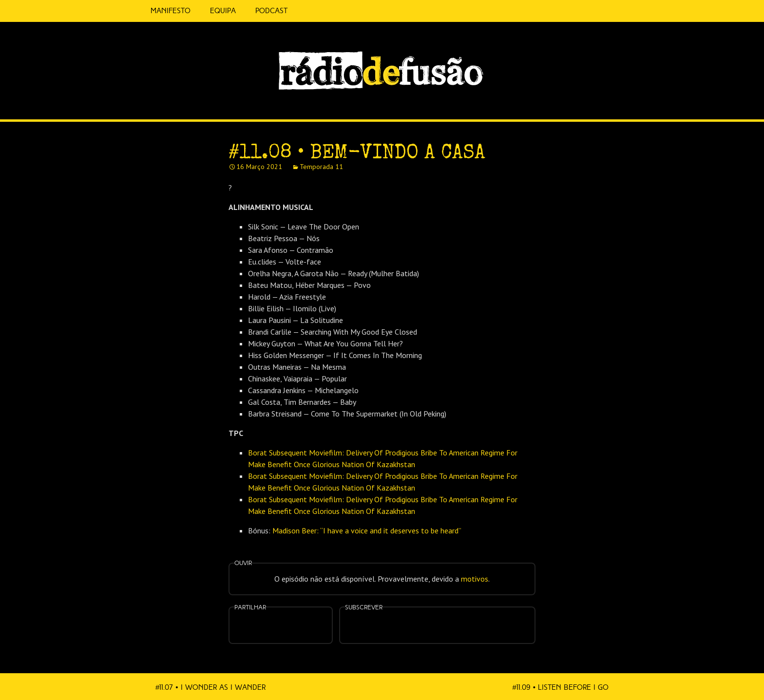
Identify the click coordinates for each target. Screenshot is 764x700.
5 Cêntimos (309, 11)
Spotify (601, 101)
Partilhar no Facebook (269, 626)
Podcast (271, 11)
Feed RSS (621, 105)
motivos (475, 579)
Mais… (499, 619)
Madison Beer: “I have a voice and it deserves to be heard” (367, 530)
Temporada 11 (321, 167)
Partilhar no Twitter (292, 626)
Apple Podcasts (406, 624)
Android (468, 619)
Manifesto (171, 11)
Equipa (223, 11)
